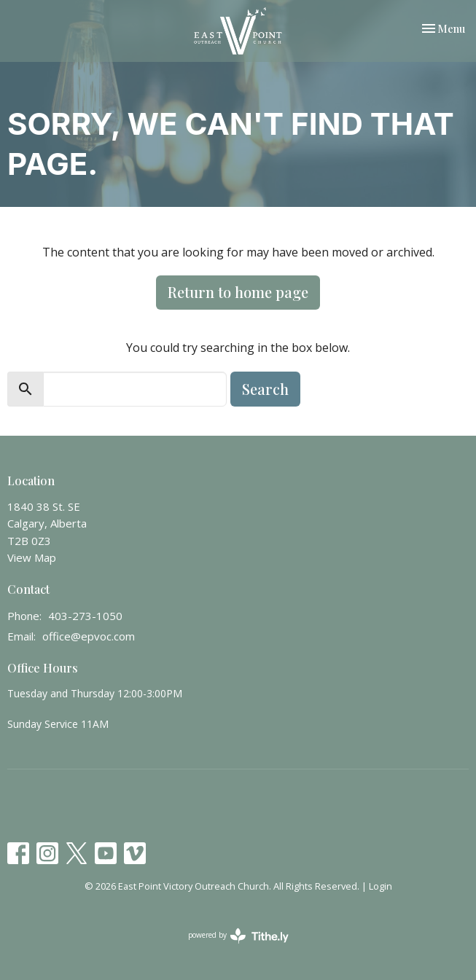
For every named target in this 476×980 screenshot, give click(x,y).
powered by (238, 936)
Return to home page (238, 292)
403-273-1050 (85, 616)
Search (265, 389)
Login (381, 886)
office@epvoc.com (89, 636)
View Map (32, 557)
